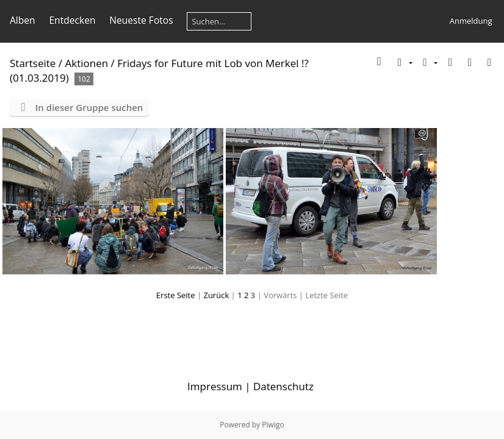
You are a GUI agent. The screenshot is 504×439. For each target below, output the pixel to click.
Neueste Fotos (141, 20)
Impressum (215, 386)
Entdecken (72, 20)
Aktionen (86, 63)
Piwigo (273, 425)
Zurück (216, 295)
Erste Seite (176, 295)
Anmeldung (471, 21)
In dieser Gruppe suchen (89, 107)
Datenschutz (283, 386)
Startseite (33, 63)
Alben (23, 20)
